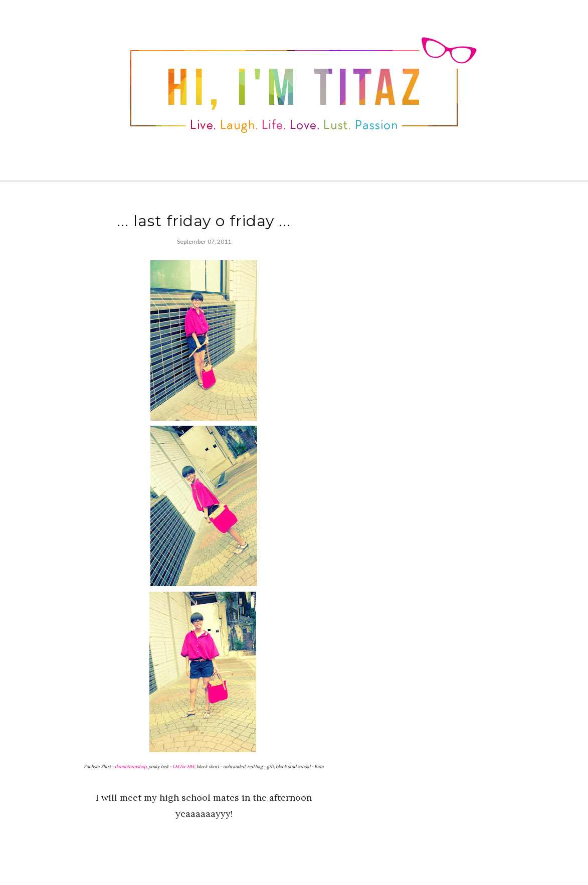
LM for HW (183, 766)
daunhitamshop (131, 766)
